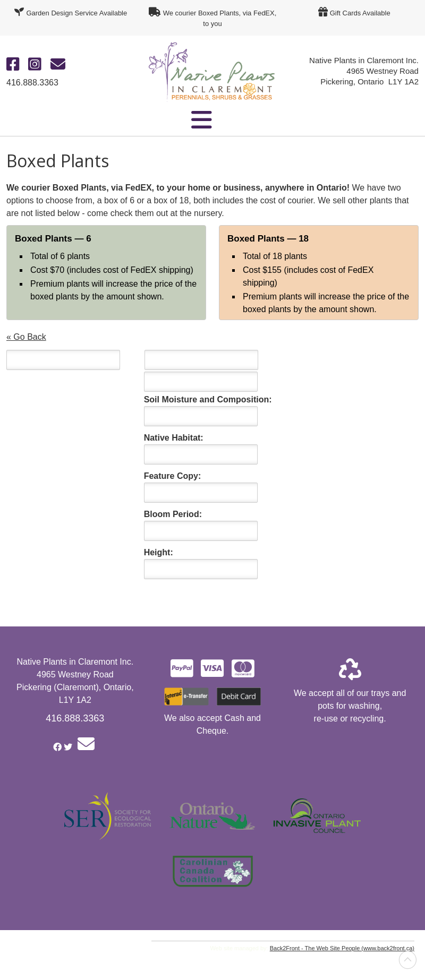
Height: (159, 552)
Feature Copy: (173, 476)
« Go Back (26, 337)
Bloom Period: (173, 514)
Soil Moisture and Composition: (208, 399)
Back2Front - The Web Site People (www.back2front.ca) (342, 948)
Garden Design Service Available (76, 13)
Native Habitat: (174, 438)
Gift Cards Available (360, 13)
